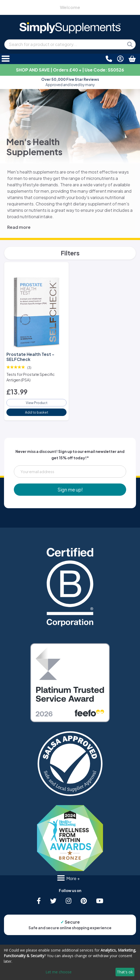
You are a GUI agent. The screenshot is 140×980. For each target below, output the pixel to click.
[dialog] (70, 962)
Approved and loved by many (70, 82)
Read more (19, 227)
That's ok (125, 972)
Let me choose (59, 972)
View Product (37, 403)
